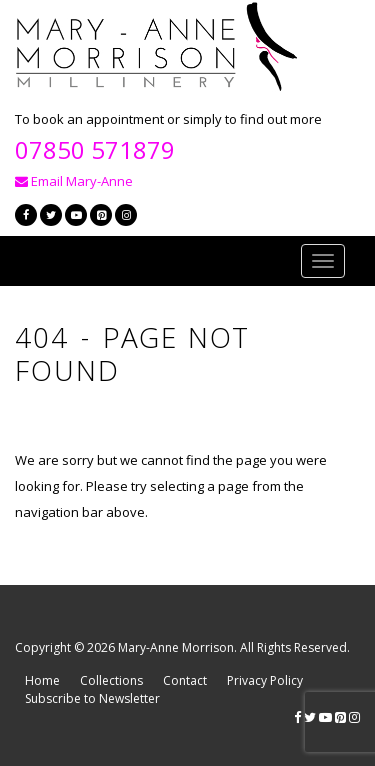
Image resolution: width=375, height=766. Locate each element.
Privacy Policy (265, 680)
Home (42, 680)
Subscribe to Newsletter (92, 698)
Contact (185, 680)
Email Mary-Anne (74, 181)
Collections (111, 680)
